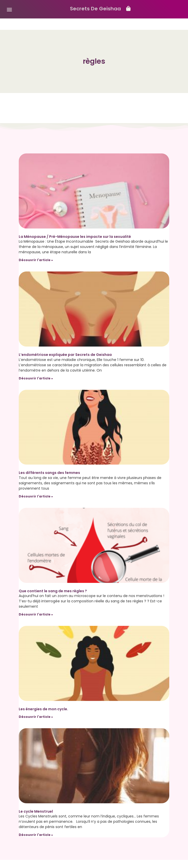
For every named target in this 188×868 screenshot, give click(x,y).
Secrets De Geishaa (95, 9)
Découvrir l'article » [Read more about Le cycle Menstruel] (36, 835)
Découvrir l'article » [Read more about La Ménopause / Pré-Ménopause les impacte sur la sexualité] (36, 260)
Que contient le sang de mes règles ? (53, 591)
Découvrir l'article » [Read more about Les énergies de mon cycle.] (36, 717)
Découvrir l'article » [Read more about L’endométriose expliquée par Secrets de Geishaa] (36, 378)
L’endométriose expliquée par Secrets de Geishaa (65, 355)
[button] (9, 9)
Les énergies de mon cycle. (43, 709)
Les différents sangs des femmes (49, 473)
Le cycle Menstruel (36, 811)
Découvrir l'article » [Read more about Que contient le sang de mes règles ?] (36, 614)
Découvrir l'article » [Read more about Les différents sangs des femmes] (36, 496)
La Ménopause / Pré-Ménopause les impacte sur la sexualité (75, 237)
